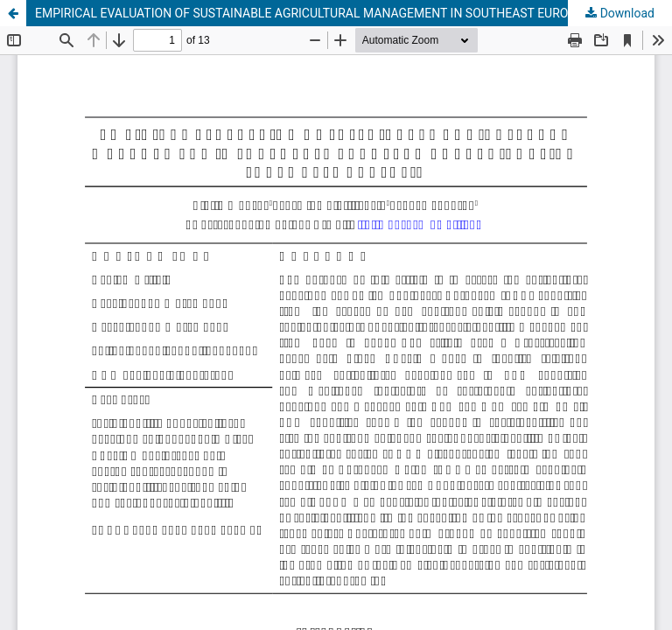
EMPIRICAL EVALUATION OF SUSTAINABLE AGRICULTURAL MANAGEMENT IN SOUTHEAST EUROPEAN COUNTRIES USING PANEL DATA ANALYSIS (353, 13)
